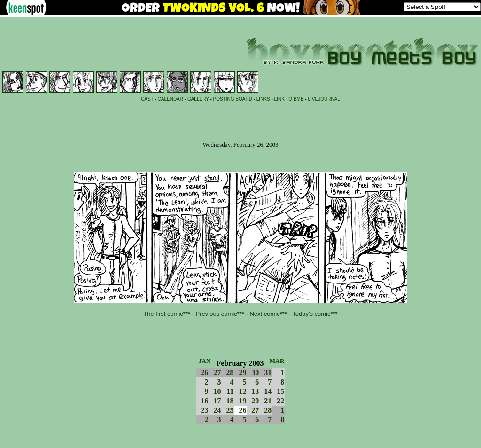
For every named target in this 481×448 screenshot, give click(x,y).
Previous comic (217, 314)
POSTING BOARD (233, 99)
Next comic (264, 314)
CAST (147, 99)
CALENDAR (171, 99)
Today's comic (311, 314)
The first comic (163, 314)
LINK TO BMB (289, 99)
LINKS (263, 99)
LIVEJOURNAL (324, 99)
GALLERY (198, 99)
